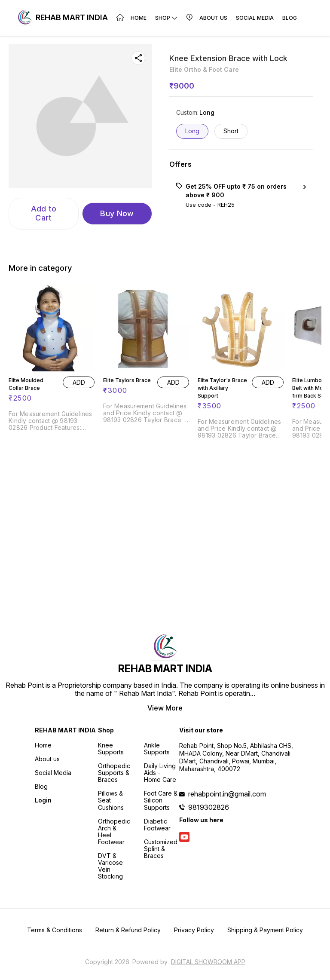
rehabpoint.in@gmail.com (227, 794)
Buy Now (117, 213)
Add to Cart (44, 213)
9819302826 (209, 807)
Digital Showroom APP (208, 962)
